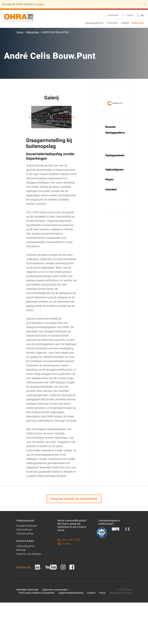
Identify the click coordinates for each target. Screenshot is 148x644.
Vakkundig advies (26, 546)
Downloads (111, 15)
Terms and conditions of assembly (36, 593)
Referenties (138, 23)
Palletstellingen (24, 530)
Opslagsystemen (95, 23)
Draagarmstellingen (27, 526)
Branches (113, 23)
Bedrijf (126, 23)
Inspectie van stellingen (29, 554)
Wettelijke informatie (27, 589)
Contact (128, 15)
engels (40, 4)
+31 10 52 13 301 (69, 540)
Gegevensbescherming (71, 593)
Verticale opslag (25, 534)
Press (102, 593)
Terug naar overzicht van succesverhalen (74, 499)
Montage (21, 550)
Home (20, 32)
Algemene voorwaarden (55, 589)
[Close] (145, 4)
